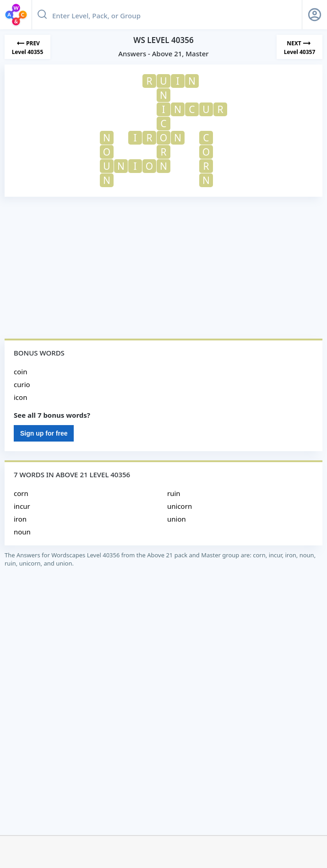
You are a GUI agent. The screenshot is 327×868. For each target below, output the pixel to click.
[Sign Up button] (315, 15)
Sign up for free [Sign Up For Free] (44, 433)
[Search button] (42, 15)
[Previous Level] (27, 47)
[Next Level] (300, 47)
